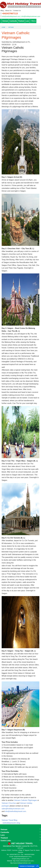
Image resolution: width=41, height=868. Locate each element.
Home (3, 27)
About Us (8, 11)
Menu (33, 21)
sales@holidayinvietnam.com (13, 809)
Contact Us (17, 11)
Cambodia (13, 21)
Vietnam (5, 21)
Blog (2, 11)
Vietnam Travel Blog (9, 820)
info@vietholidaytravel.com (15, 811)
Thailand (21, 21)
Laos (27, 21)
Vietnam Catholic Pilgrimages (26, 800)
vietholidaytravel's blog (11, 823)
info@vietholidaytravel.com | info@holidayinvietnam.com (21, 16)
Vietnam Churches (9, 803)
